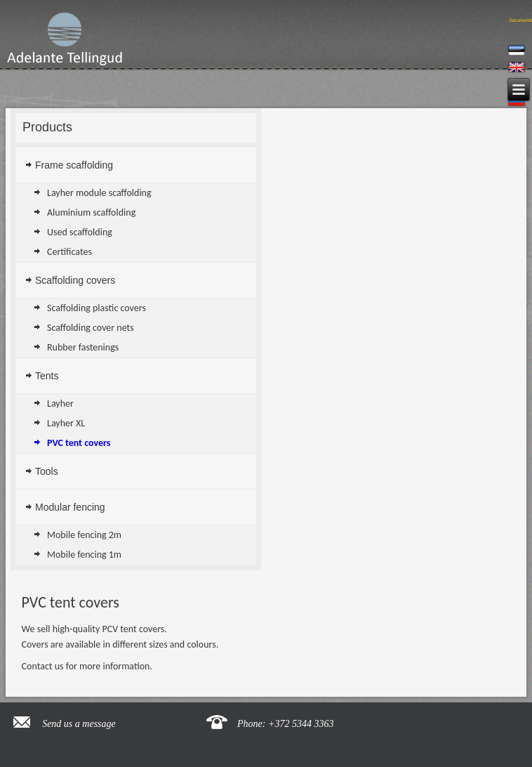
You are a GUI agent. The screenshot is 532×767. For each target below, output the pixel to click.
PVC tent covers (79, 443)
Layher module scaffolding (99, 193)
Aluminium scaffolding (91, 212)
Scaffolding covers (75, 280)
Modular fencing (70, 507)
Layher (60, 404)
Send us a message (79, 724)
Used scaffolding (80, 232)
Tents (47, 376)
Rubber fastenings (83, 347)
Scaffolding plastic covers (97, 308)
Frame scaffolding (74, 165)
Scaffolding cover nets (91, 328)
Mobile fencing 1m (84, 555)
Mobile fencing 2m (84, 535)
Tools (47, 471)
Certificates (69, 252)
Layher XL (66, 423)
